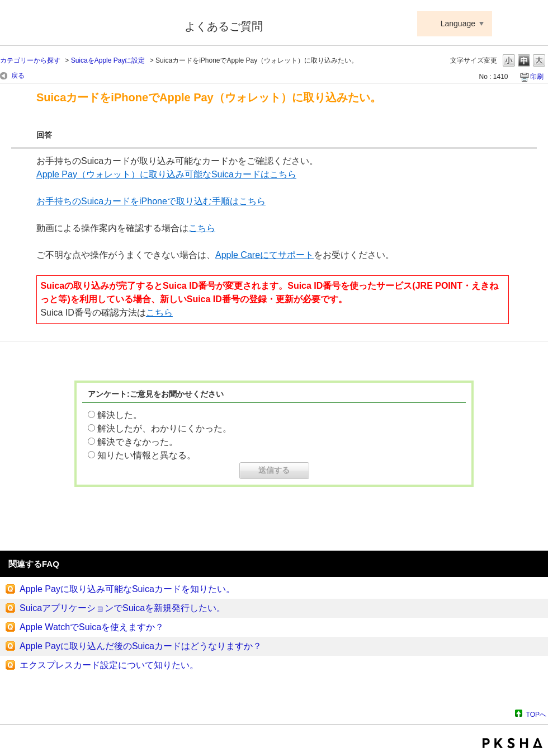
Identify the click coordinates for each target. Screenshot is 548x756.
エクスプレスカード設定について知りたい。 (109, 665)
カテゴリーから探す (30, 60)
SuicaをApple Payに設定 (108, 60)
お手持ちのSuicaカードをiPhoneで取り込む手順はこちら (151, 201)
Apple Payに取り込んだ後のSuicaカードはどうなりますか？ (141, 646)
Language (458, 24)
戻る (18, 76)
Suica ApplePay (85, 24)
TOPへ (536, 714)
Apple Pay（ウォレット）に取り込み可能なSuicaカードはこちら (166, 174)
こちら (202, 228)
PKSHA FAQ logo (512, 743)
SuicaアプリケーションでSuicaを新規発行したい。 (122, 608)
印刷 (537, 77)
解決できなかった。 (138, 442)
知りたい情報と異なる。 (147, 455)
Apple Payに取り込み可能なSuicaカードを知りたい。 (127, 589)
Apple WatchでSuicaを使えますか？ (92, 627)
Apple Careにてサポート (264, 255)
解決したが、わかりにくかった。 (164, 428)
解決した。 (120, 415)
